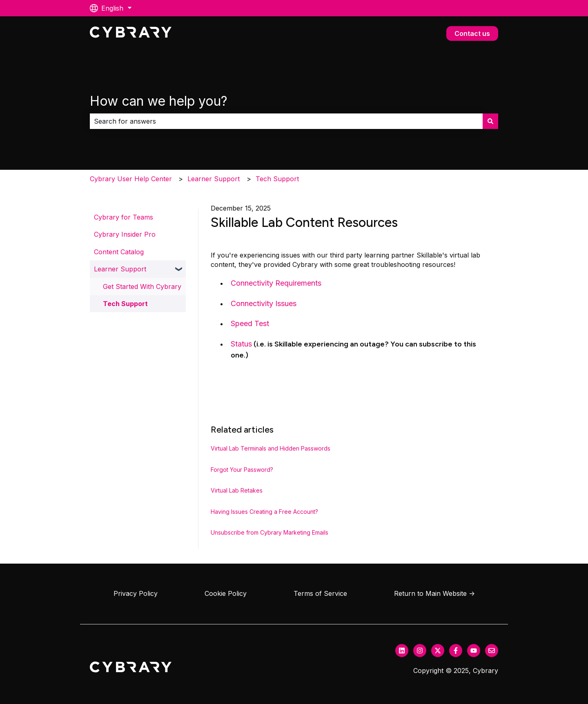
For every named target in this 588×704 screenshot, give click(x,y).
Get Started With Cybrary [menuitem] (142, 286)
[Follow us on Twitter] (438, 651)
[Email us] (492, 651)
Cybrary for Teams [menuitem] (124, 217)
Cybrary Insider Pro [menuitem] (125, 234)
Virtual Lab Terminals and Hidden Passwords (271, 448)
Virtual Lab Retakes (237, 490)
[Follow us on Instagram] (420, 651)
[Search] (490, 121)
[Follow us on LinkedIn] (402, 651)
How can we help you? (159, 101)
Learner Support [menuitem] (120, 269)
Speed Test (250, 323)
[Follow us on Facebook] (456, 651)
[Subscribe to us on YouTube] (474, 651)
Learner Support (214, 179)
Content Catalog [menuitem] (119, 252)
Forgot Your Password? (242, 470)
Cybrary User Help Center (131, 179)
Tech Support (277, 179)
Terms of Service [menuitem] (320, 593)
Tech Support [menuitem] (125, 304)
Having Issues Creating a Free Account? (264, 512)
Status (241, 344)
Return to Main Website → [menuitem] (434, 593)
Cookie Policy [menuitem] (226, 593)
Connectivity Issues (264, 303)
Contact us (472, 33)
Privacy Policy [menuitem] (136, 593)
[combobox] (286, 121)
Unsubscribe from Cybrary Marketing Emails (269, 532)
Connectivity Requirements (276, 283)
